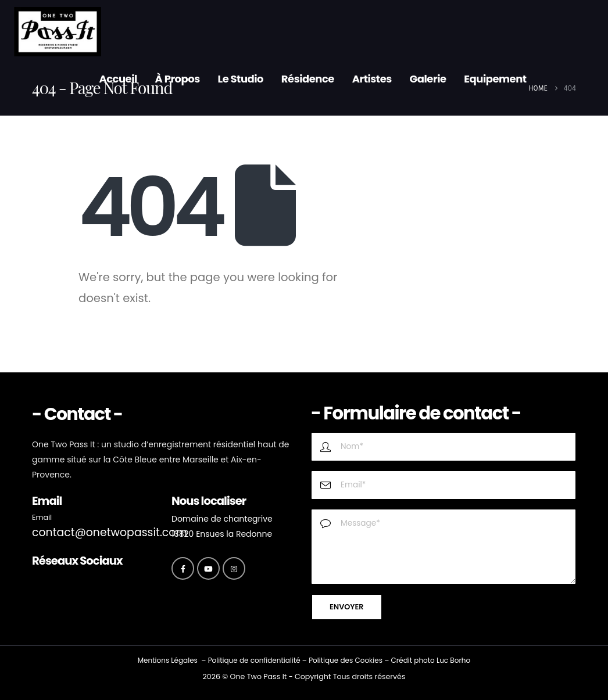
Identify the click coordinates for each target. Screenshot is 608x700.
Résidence (308, 79)
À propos (178, 79)
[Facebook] (183, 568)
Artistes (372, 79)
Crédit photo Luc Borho (430, 660)
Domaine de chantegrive (222, 519)
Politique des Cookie (344, 660)
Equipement (495, 79)
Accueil (118, 79)
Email (42, 517)
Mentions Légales (168, 660)
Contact (120, 123)
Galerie (428, 79)
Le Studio (241, 79)
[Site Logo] (58, 32)
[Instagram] (234, 568)
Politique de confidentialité (254, 660)
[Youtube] (208, 568)
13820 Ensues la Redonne (222, 534)
